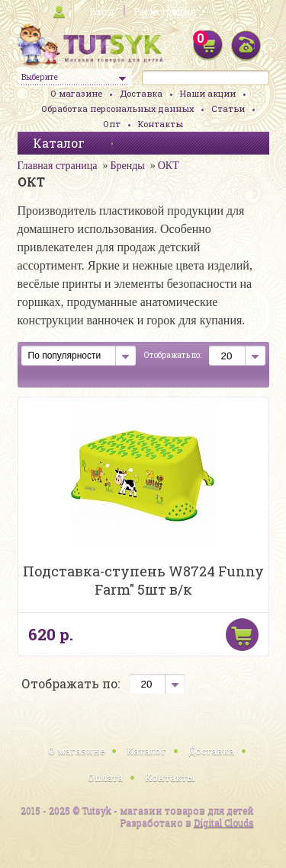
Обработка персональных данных (117, 108)
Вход (101, 11)
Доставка (141, 93)
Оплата (105, 777)
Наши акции (208, 93)
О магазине (76, 93)
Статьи (228, 108)
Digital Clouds (224, 822)
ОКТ (169, 166)
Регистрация (165, 11)
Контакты (161, 124)
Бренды (127, 166)
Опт (112, 124)
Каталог (146, 751)
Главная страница (58, 166)
